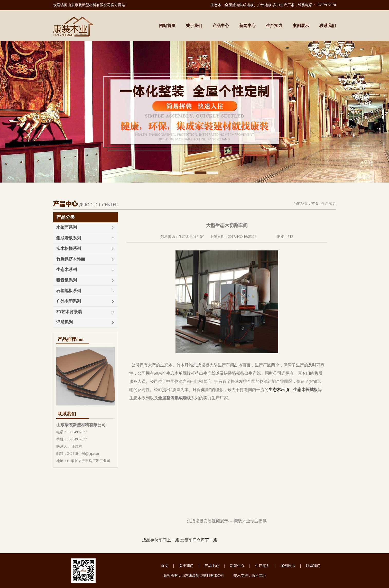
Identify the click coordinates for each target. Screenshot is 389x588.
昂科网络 (259, 576)
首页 (315, 203)
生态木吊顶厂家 (191, 237)
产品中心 (221, 26)
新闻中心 (247, 26)
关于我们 (194, 26)
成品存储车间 (154, 540)
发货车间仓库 (192, 540)
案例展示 (301, 26)
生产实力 (274, 26)
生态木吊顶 (279, 390)
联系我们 (328, 26)
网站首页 (167, 26)
